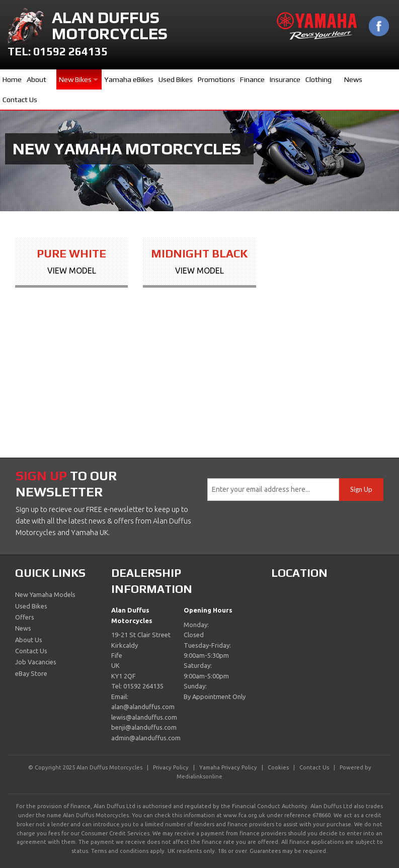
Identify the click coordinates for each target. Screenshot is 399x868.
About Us (29, 640)
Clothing (318, 79)
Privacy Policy (171, 767)
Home (12, 79)
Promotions (216, 79)
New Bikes (75, 79)
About (36, 79)
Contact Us (20, 100)
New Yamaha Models (45, 594)
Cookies (278, 767)
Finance (252, 79)
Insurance (285, 79)
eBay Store (31, 673)
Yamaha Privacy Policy (228, 767)
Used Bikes (176, 79)
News (353, 79)
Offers (25, 617)
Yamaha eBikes (129, 79)
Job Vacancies (36, 662)
